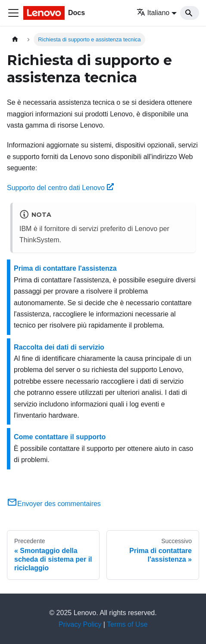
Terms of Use (127, 624)
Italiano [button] (153, 13)
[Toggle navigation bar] (13, 13)
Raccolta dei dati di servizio (59, 347)
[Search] (190, 13)
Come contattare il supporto (60, 437)
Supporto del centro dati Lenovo (60, 188)
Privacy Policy (80, 624)
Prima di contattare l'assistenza (65, 268)
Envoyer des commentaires (54, 504)
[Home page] (15, 39)
